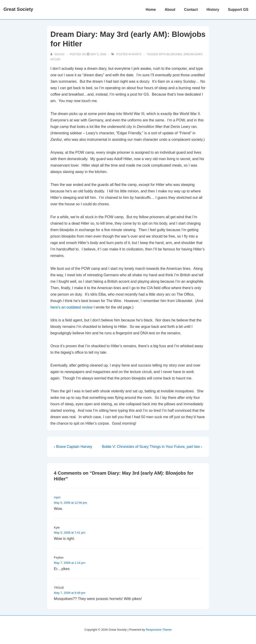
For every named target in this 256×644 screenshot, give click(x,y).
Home (151, 10)
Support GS (238, 10)
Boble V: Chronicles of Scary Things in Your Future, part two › (152, 447)
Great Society (18, 9)
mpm (57, 497)
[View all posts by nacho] (58, 54)
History (213, 10)
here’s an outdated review (71, 307)
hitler (55, 59)
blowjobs (174, 54)
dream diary (193, 54)
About (170, 10)
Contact (191, 10)
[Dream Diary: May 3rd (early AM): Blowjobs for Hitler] (98, 54)
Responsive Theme (159, 630)
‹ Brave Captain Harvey (73, 447)
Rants (137, 54)
